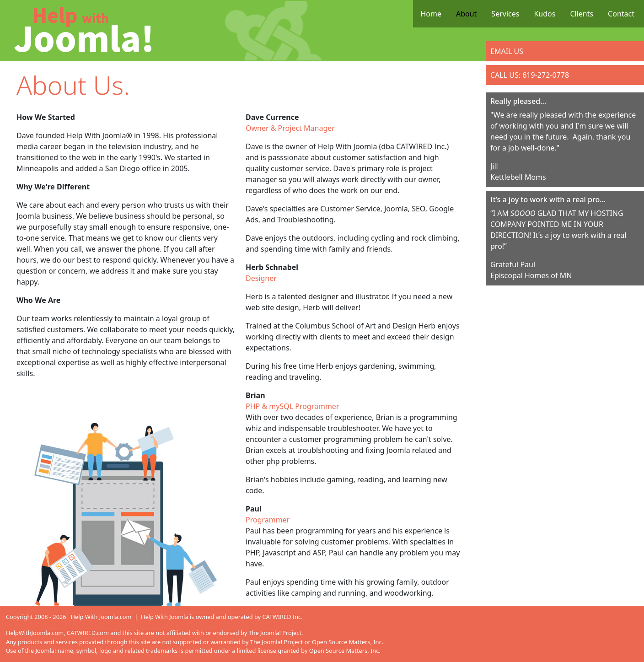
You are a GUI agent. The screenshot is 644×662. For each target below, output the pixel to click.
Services (505, 14)
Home (431, 14)
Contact (621, 14)
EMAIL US (507, 51)
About (466, 14)
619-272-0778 (546, 75)
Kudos (545, 14)
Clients (582, 14)
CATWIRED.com (88, 633)
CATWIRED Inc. (282, 617)
